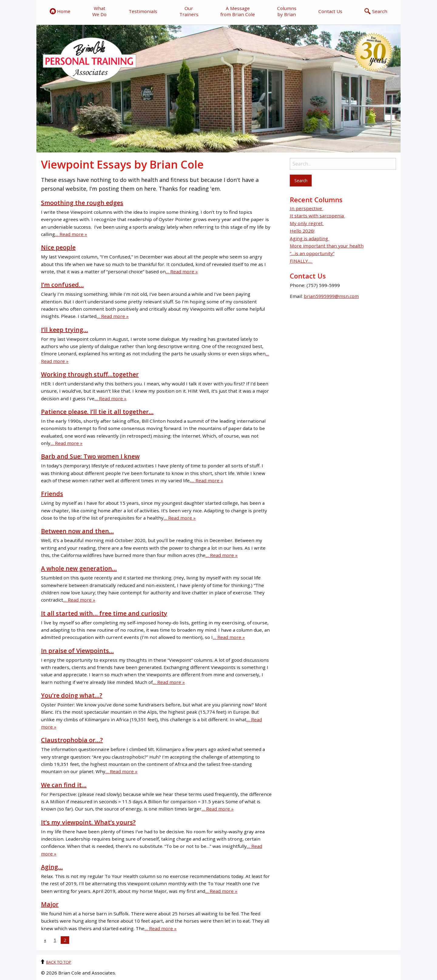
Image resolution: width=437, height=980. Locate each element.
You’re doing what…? (72, 695)
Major (50, 904)
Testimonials (143, 11)
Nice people (58, 247)
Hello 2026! (302, 231)
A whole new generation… (79, 568)
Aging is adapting (310, 238)
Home (60, 11)
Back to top (59, 962)
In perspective (307, 208)
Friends (52, 494)
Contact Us (330, 11)
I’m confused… (62, 285)
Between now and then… (77, 531)
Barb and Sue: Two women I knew (90, 456)
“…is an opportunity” (312, 253)
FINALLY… (301, 261)
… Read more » (71, 234)
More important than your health (327, 246)
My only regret (307, 223)
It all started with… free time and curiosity (104, 613)
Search (376, 11)
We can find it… (64, 785)
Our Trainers (189, 11)
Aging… (52, 867)
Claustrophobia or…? (72, 740)
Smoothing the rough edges (82, 203)
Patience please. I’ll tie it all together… (97, 412)
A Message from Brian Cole (238, 11)
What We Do (99, 11)
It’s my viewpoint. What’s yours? (88, 822)
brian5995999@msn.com (331, 296)
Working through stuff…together (90, 374)
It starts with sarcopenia (317, 216)
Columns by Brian (287, 11)
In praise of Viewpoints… (77, 651)
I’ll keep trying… (64, 330)
